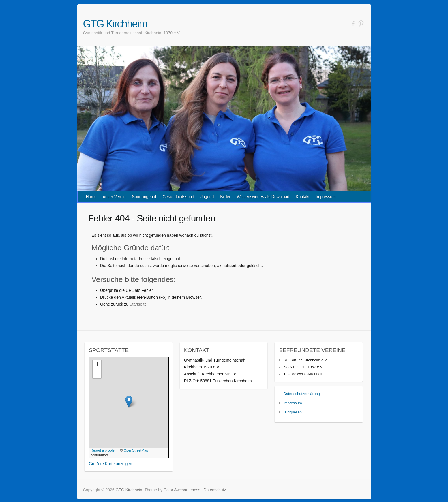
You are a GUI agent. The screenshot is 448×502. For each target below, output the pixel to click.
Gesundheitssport (179, 197)
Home (91, 197)
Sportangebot (144, 197)
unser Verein (114, 197)
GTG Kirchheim (115, 24)
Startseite (138, 304)
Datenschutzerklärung (301, 394)
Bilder (225, 197)
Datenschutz (215, 490)
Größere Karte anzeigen (110, 464)
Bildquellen (293, 412)
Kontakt (302, 197)
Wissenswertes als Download (263, 197)
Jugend (207, 197)
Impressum (326, 197)
